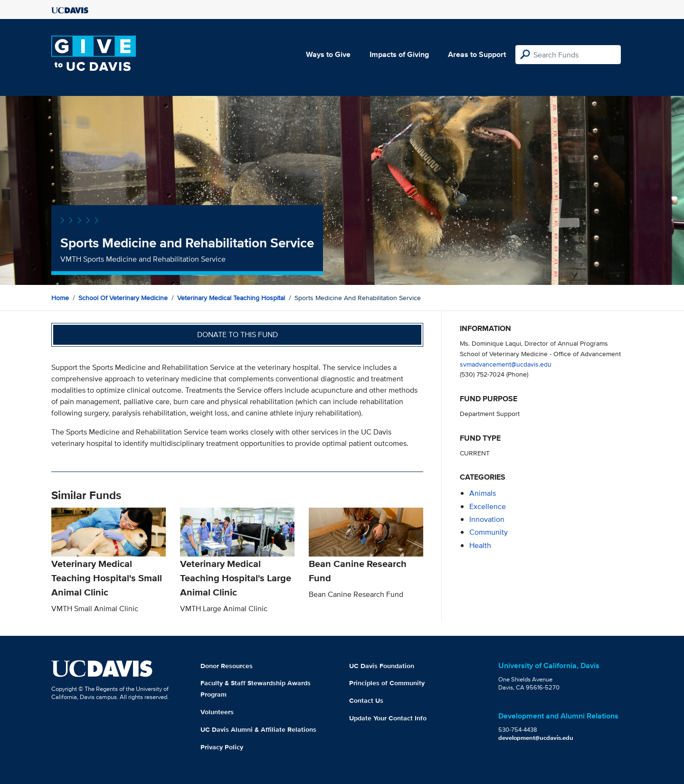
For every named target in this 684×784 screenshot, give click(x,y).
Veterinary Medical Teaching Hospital (231, 298)
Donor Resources (227, 666)
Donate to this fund (237, 335)
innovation (487, 519)
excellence (488, 506)
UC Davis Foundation (382, 666)
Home (60, 298)
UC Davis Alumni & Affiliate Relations (258, 729)
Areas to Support (477, 54)
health (480, 545)
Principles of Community (387, 683)
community (489, 532)
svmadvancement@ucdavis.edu (506, 364)
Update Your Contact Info (388, 718)
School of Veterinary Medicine (123, 298)
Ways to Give (328, 54)
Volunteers (217, 712)
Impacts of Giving (399, 54)
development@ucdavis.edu (536, 738)
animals (483, 493)
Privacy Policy (222, 747)
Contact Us (366, 700)
